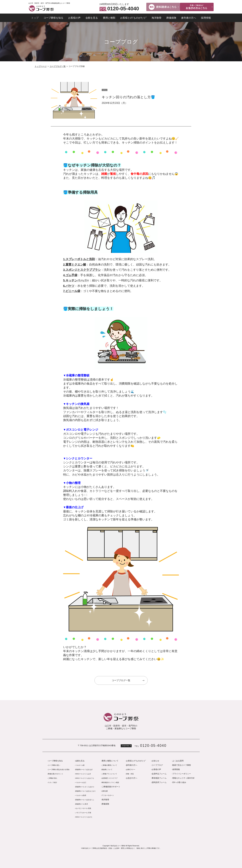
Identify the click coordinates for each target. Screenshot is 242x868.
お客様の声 (74, 18)
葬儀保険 (171, 18)
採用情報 (206, 18)
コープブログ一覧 (58, 66)
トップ (35, 18)
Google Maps (126, 746)
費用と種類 (109, 18)
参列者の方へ (189, 18)
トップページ (41, 66)
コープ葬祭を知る (53, 18)
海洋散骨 (156, 18)
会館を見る (92, 18)
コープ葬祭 (41, 8)
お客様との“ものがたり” (133, 18)
